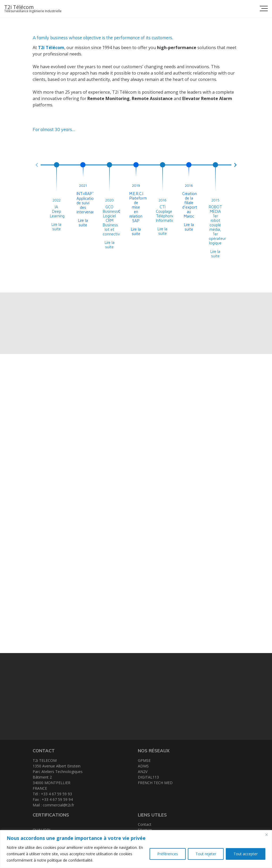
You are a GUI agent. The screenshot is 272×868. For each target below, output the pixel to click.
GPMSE (144, 760)
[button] (37, 165)
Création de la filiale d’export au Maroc (190, 205)
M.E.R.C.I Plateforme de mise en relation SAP (139, 207)
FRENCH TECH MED (155, 783)
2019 (136, 185)
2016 (163, 200)
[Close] (266, 835)
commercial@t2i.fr (58, 805)
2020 (109, 200)
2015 (215, 200)
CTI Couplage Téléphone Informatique (167, 214)
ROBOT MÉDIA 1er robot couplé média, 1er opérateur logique (217, 225)
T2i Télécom (19, 7)
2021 (83, 185)
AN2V (143, 772)
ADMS (143, 766)
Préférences (167, 854)
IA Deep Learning (57, 211)
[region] (136, 849)
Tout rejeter (206, 854)
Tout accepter (246, 854)
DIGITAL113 (148, 777)
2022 (57, 200)
